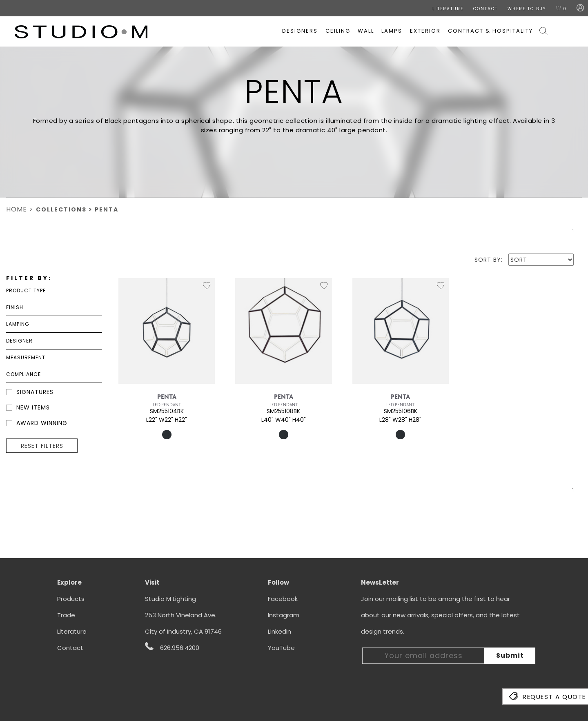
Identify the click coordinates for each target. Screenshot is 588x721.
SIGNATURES (35, 392)
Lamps (392, 31)
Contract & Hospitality (490, 31)
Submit (510, 655)
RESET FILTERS (42, 446)
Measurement (26, 357)
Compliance (23, 374)
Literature (72, 631)
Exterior (425, 31)
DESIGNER (19, 341)
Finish (15, 307)
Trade (66, 615)
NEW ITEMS (33, 407)
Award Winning (42, 423)
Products (71, 599)
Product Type (26, 290)
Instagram (284, 615)
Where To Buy (527, 9)
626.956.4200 (172, 647)
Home (17, 209)
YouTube (281, 648)
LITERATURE (448, 9)
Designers (300, 31)
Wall (366, 31)
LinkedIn (280, 631)
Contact (70, 648)
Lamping (18, 324)
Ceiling (338, 31)
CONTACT (486, 9)
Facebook (283, 599)
